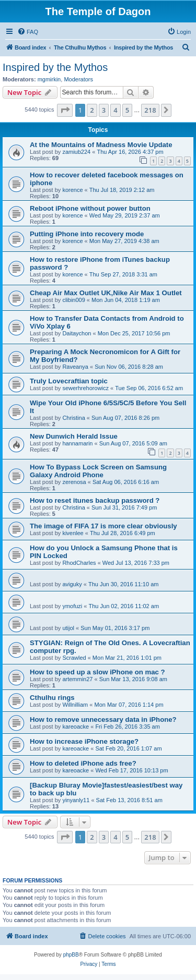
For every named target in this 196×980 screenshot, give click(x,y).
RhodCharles (79, 563)
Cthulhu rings (52, 698)
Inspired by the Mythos (55, 67)
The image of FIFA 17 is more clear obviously (103, 526)
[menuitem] (28, 32)
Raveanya (75, 367)
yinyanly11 (76, 800)
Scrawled (74, 658)
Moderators (78, 79)
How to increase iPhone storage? (84, 741)
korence (72, 190)
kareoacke (76, 727)
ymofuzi (72, 606)
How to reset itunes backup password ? (95, 500)
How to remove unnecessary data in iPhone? (103, 719)
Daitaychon (77, 333)
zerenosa (74, 482)
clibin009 (73, 300)
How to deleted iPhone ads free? (83, 763)
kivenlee (73, 533)
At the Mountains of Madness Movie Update (101, 145)
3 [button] (104, 110)
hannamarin (77, 443)
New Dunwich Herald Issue (74, 436)
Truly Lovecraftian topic (69, 381)
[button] (65, 110)
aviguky (72, 584)
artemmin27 (77, 679)
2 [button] (92, 110)
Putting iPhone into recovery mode (87, 234)
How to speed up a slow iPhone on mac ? (97, 672)
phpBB (71, 955)
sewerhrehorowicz (85, 388)
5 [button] (127, 110)
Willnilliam (75, 705)
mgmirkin (49, 79)
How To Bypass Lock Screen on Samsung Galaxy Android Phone (98, 471)
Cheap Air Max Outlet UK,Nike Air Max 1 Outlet (106, 293)
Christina (73, 418)
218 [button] (150, 110)
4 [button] (115, 110)
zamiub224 (76, 152)
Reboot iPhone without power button (90, 208)
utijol (68, 628)
